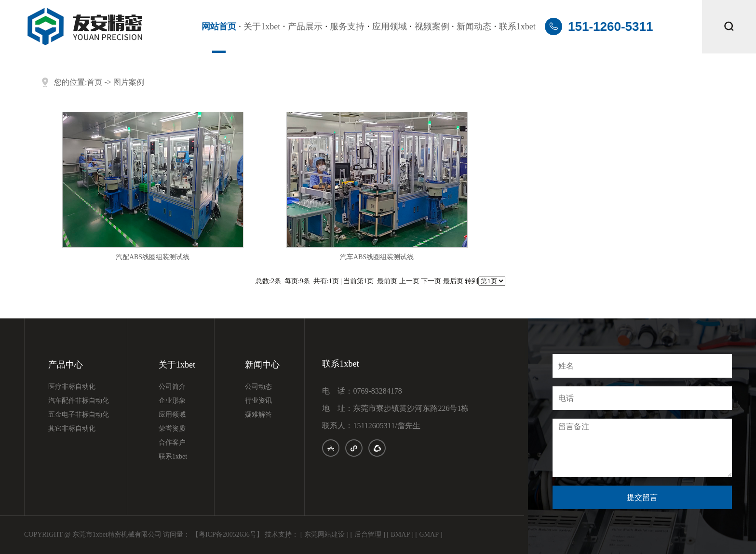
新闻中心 (262, 365)
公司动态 (258, 387)
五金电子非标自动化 (79, 415)
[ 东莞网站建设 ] (324, 534)
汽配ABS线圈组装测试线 (153, 257)
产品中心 (66, 365)
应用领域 (390, 26)
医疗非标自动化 (72, 387)
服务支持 (347, 26)
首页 (94, 82)
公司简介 (172, 387)
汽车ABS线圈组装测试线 (377, 257)
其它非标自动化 (72, 429)
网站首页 (219, 26)
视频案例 (432, 26)
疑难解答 (258, 415)
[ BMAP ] (400, 534)
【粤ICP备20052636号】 (228, 534)
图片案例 (129, 82)
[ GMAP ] (429, 534)
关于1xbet (262, 26)
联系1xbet (517, 26)
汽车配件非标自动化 (79, 401)
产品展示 (305, 26)
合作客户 (172, 443)
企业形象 (172, 401)
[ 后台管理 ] (368, 534)
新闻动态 (474, 26)
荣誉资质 (172, 429)
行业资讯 (258, 401)
